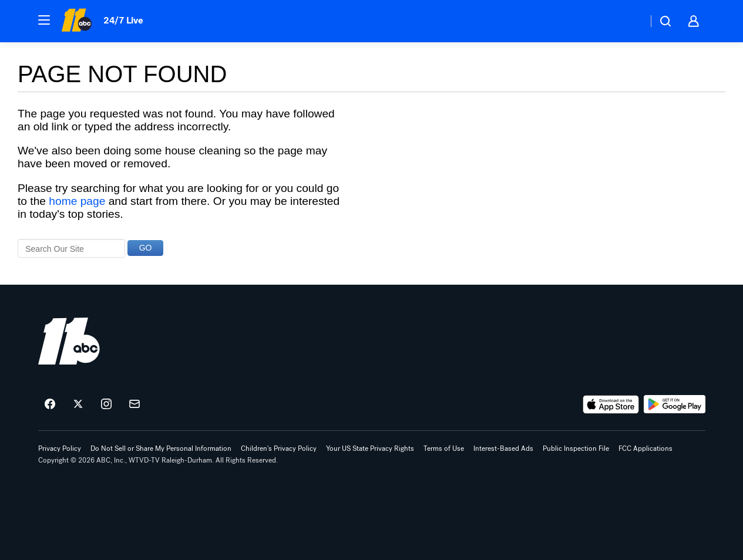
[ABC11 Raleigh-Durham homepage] (77, 21)
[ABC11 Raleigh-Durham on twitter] (78, 404)
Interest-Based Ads (503, 448)
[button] (44, 20)
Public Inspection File (576, 448)
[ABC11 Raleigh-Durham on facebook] (50, 404)
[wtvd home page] (69, 341)
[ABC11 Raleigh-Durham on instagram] (106, 404)
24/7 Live (123, 20)
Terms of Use (444, 448)
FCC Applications (645, 448)
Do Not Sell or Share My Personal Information (161, 448)
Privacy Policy (60, 448)
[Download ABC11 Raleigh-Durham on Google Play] (675, 404)
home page (77, 201)
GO (146, 248)
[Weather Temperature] (629, 21)
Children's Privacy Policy (279, 448)
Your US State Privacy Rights (370, 448)
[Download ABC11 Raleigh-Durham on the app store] (611, 404)
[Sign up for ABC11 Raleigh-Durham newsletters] (135, 404)
